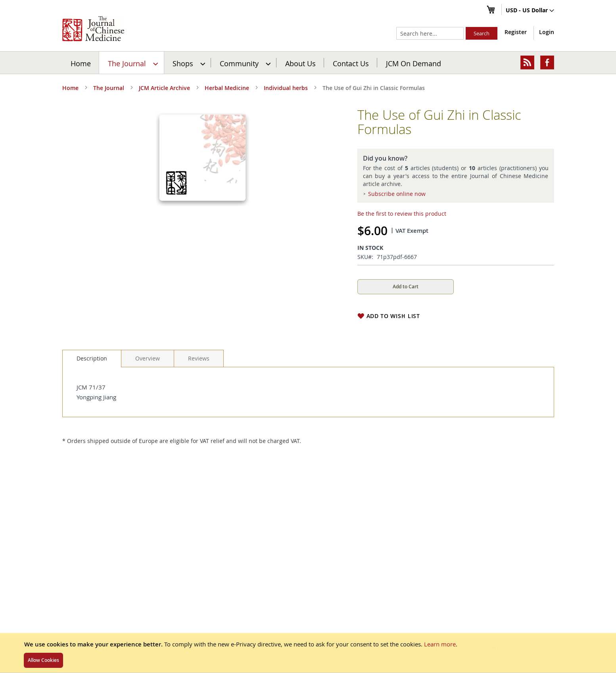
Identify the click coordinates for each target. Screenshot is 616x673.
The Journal (109, 88)
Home (81, 63)
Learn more (440, 644)
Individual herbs (286, 88)
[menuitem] (132, 63)
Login (547, 32)
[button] (530, 11)
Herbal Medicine (227, 88)
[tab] (92, 359)
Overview (148, 358)
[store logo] (93, 29)
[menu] (308, 63)
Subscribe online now (397, 194)
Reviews (199, 358)
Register (516, 32)
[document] (308, 653)
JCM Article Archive (164, 88)
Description (92, 358)
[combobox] (430, 33)
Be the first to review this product (402, 214)
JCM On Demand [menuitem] (414, 63)
